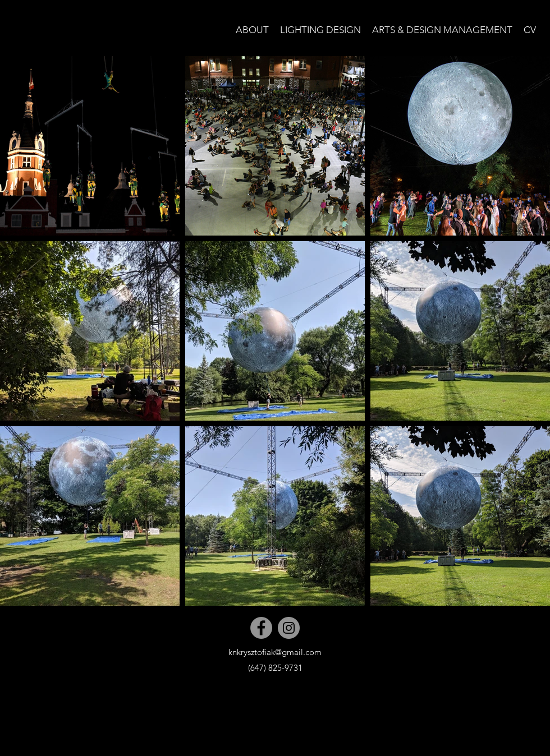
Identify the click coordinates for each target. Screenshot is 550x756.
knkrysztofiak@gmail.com (275, 652)
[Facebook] (261, 628)
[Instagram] (289, 628)
